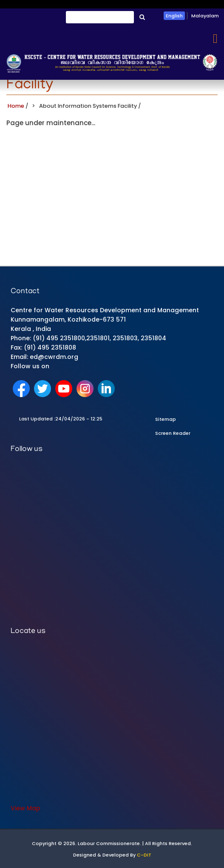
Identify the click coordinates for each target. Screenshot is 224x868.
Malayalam (205, 16)
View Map (26, 808)
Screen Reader (173, 433)
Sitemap (166, 419)
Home (16, 106)
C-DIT (144, 855)
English (174, 16)
